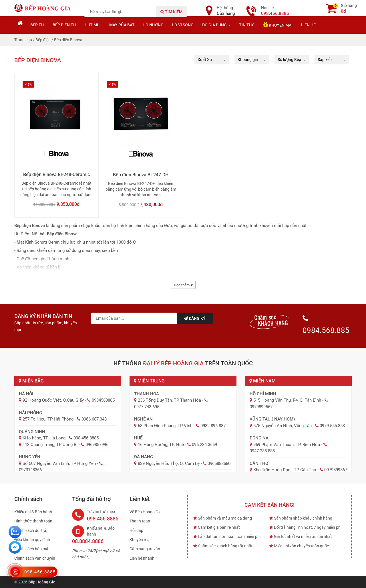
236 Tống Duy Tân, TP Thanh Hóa (169, 400)
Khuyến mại (278, 25)
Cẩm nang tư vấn (145, 549)
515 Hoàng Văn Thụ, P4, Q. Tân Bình (287, 400)
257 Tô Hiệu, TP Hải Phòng (48, 419)
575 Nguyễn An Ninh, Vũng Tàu (283, 426)
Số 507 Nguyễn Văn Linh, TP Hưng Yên (59, 463)
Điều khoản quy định (32, 540)
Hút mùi (93, 25)
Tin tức (247, 25)
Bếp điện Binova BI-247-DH (141, 175)
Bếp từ (37, 25)
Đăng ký (195, 318)
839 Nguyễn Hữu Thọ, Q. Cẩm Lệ (169, 463)
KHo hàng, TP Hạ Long (44, 438)
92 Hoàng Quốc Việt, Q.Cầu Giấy (53, 400)
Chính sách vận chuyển (35, 558)
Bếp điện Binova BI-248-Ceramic (56, 174)
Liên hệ (308, 25)
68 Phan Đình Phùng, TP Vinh (165, 426)
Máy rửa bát (122, 25)
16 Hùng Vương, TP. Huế (161, 445)
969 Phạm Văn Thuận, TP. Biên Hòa (287, 445)
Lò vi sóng (183, 25)
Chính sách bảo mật (32, 549)
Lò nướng (153, 25)
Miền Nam (262, 381)
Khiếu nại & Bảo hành (33, 512)
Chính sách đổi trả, (31, 530)
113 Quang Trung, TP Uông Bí (50, 445)
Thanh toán (140, 521)
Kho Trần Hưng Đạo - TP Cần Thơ (285, 470)
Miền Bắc (31, 381)
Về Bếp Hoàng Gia (146, 512)
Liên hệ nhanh (142, 558)
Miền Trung (149, 381)
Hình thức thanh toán (33, 521)
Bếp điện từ (64, 25)
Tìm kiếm (171, 12)
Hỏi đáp (136, 530)
